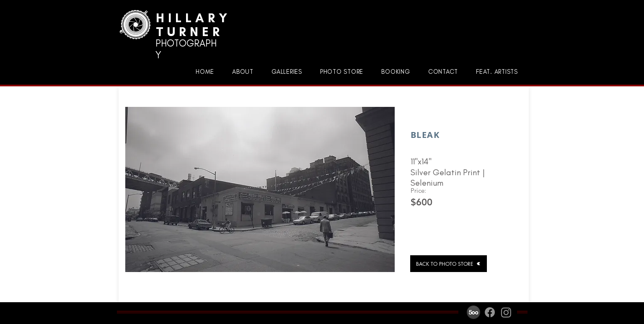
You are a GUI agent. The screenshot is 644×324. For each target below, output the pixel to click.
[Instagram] (506, 312)
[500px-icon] (473, 312)
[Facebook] (490, 312)
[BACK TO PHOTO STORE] (449, 264)
